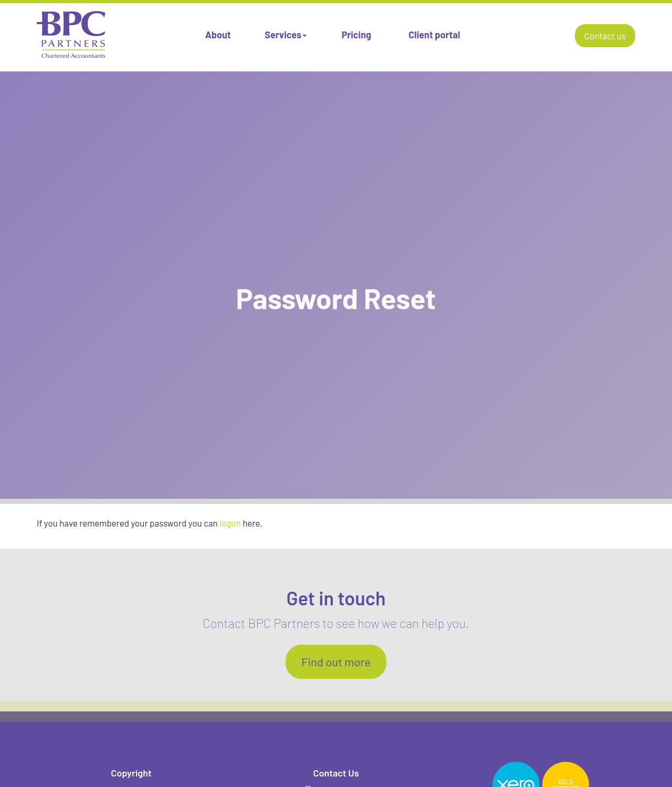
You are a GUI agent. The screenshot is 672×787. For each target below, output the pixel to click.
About (218, 35)
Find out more (336, 662)
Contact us (605, 36)
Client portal (434, 35)
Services (286, 35)
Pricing (356, 35)
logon (230, 523)
